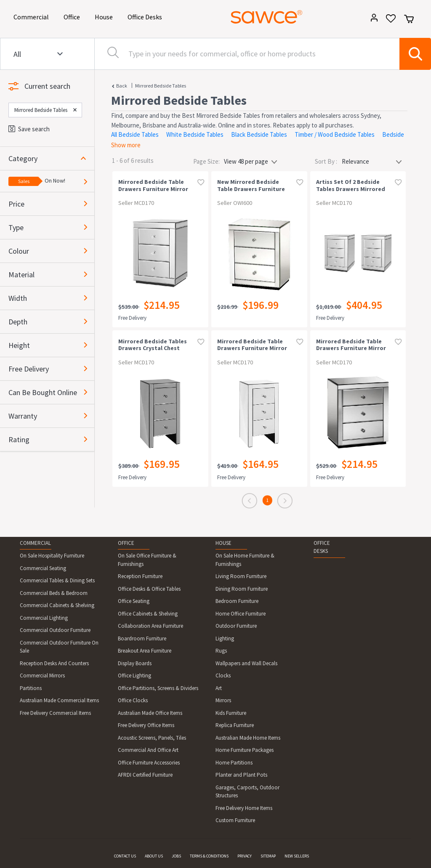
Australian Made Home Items (248, 738)
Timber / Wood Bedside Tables (335, 134)
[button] (51, 158)
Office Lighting (134, 676)
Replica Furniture (235, 725)
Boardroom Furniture (142, 638)
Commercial (33, 16)
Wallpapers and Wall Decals (246, 663)
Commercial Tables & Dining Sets (57, 580)
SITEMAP (268, 856)
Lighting (225, 638)
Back (122, 86)
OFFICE (126, 543)
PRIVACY (245, 856)
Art (219, 688)
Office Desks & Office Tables (149, 589)
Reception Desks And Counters (54, 663)
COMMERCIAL (35, 543)
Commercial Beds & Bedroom (54, 593)
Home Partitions (234, 763)
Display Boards (135, 663)
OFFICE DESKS (322, 547)
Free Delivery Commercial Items (55, 713)
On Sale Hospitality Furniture (52, 556)
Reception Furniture (140, 576)
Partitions (31, 688)
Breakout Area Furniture (145, 651)
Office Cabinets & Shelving (148, 614)
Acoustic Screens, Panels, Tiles (152, 738)
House (105, 16)
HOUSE (223, 543)
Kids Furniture (231, 713)
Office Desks (146, 16)
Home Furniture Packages (245, 750)
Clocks (223, 676)
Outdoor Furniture (236, 626)
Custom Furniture (235, 820)
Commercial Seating (43, 568)
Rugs (221, 651)
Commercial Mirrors (42, 676)
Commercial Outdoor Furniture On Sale (59, 647)
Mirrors (223, 700)
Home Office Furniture (241, 614)
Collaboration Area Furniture (150, 626)
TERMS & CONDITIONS (209, 856)
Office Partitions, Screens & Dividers (158, 688)
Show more (126, 145)
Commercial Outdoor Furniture (55, 630)
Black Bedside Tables (259, 134)
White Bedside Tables (195, 134)
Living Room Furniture (241, 576)
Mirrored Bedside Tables (161, 86)
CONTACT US (125, 856)
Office (73, 16)
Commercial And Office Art (148, 750)
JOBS (176, 856)
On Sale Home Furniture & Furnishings (245, 560)
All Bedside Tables (135, 134)
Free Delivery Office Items (146, 725)
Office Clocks (133, 700)
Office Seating (134, 601)
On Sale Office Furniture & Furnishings (147, 560)
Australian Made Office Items (150, 713)
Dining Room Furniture (242, 589)
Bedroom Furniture (237, 601)
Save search (29, 129)
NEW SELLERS (297, 856)
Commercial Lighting (44, 618)
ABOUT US (154, 856)
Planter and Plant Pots (241, 775)
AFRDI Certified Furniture (145, 775)
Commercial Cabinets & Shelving (57, 605)
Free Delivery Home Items (244, 808)
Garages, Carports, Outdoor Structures (247, 792)
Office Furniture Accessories (149, 763)
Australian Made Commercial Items (59, 700)
